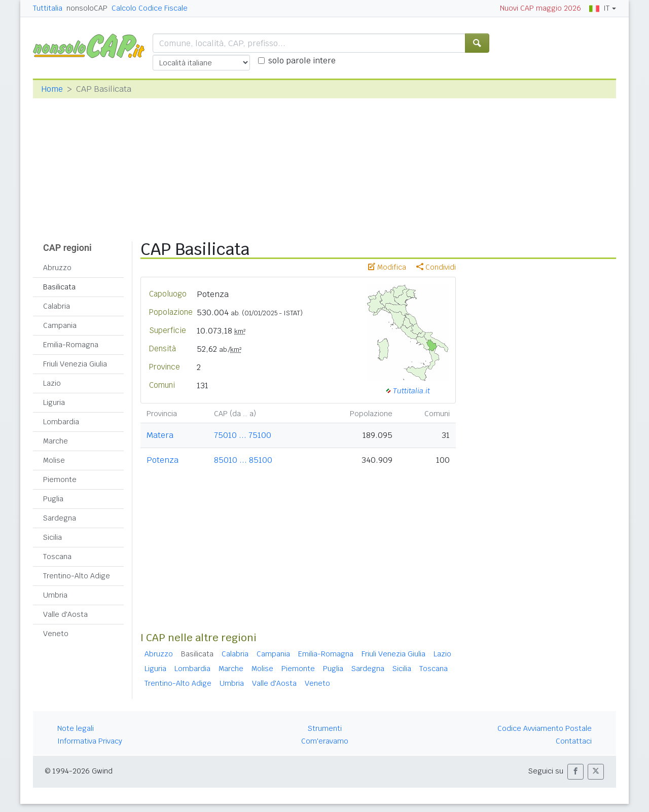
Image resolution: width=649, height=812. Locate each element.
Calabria (57, 306)
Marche (56, 441)
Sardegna (60, 518)
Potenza (163, 460)
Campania (60, 325)
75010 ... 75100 (243, 435)
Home (52, 89)
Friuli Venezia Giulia (75, 364)
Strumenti (325, 728)
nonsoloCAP (87, 8)
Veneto (56, 634)
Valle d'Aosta (65, 614)
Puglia (53, 499)
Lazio (52, 383)
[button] (575, 772)
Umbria (55, 595)
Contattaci (574, 741)
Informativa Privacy (90, 741)
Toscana (57, 557)
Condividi (436, 267)
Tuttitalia (48, 8)
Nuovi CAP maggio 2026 (540, 8)
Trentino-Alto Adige (77, 576)
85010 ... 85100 (243, 460)
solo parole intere (302, 61)
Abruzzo (57, 268)
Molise (54, 460)
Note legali (76, 728)
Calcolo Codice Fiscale (150, 8)
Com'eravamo (325, 741)
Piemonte (60, 479)
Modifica (387, 267)
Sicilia (52, 537)
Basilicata (59, 287)
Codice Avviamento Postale (545, 728)
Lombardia (61, 422)
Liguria (54, 402)
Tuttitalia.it (411, 391)
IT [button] (599, 8)
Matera (160, 435)
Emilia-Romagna (71, 345)
